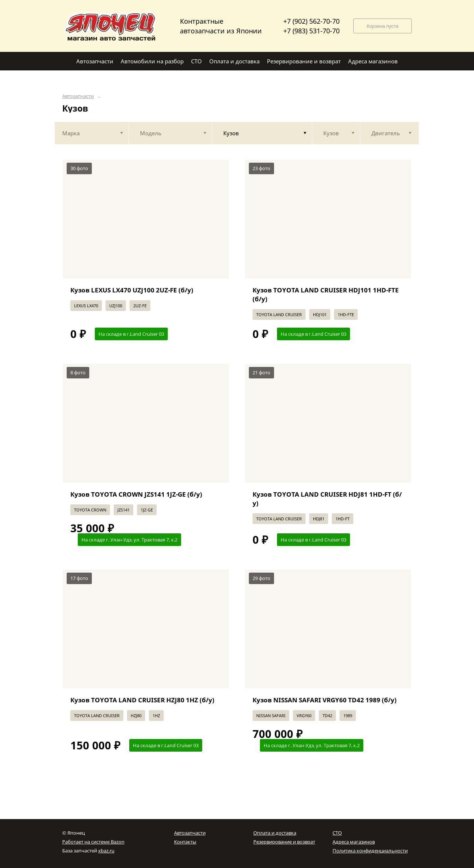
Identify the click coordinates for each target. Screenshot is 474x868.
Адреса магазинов (354, 842)
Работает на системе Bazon (93, 842)
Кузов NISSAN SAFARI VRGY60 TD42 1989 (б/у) (325, 700)
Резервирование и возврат (284, 842)
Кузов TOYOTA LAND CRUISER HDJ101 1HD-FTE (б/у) (326, 294)
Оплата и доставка (275, 833)
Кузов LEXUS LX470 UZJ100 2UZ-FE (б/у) (132, 290)
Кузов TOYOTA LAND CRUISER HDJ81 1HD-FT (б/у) (327, 499)
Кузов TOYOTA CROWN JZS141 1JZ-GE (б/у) (136, 494)
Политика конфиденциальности (370, 851)
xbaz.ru (106, 851)
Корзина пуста (383, 26)
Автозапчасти (78, 96)
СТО (337, 833)
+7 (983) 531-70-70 (311, 31)
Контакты (185, 842)
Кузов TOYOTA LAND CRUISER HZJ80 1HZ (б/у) (142, 700)
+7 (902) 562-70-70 (311, 21)
